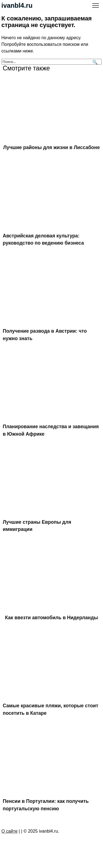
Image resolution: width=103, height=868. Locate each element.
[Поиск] (94, 62)
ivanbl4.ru (17, 5)
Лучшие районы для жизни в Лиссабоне (51, 147)
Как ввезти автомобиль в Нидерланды (51, 618)
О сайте (9, 831)
